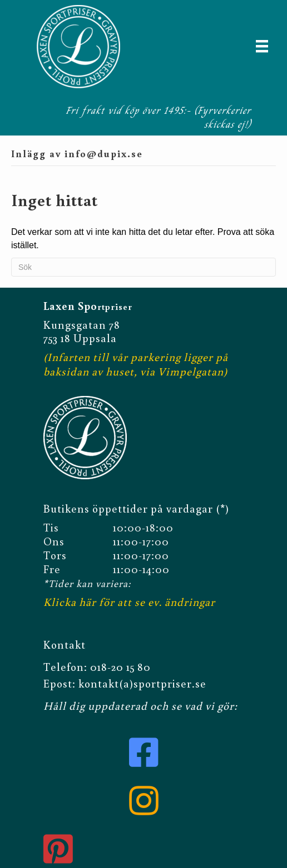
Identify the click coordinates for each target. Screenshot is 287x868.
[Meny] (262, 46)
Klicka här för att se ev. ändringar (129, 599)
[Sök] (143, 267)
